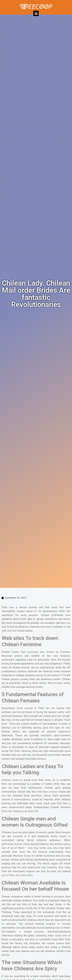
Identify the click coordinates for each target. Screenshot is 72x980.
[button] (36, 13)
